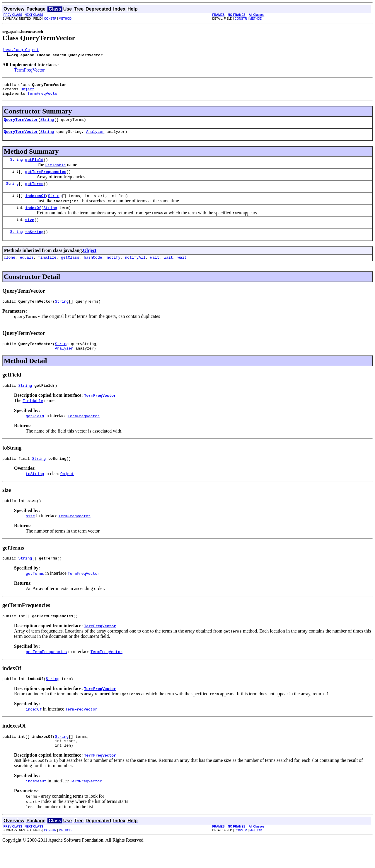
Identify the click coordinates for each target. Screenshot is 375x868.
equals (27, 269)
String (47, 124)
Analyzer (95, 137)
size (30, 230)
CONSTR (50, 19)
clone (10, 269)
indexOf (33, 217)
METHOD (65, 19)
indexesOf (35, 204)
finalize (47, 269)
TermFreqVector (29, 71)
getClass (70, 269)
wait (155, 269)
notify (114, 269)
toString (34, 243)
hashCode (93, 269)
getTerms (34, 191)
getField (34, 166)
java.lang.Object (21, 50)
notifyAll (135, 269)
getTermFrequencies (46, 179)
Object (27, 91)
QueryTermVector (21, 124)
